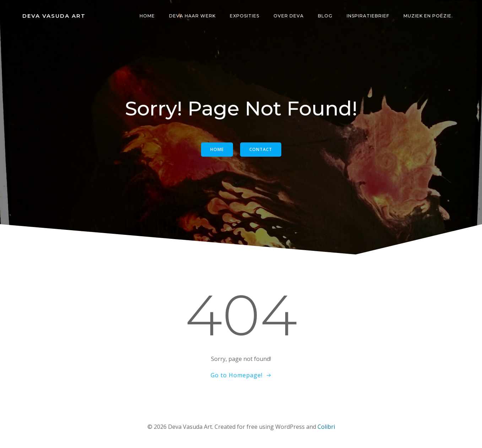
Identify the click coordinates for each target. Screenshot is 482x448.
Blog (325, 16)
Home (147, 16)
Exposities (245, 16)
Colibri (326, 427)
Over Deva (289, 16)
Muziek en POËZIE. (428, 16)
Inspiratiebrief (368, 16)
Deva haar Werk (192, 16)
